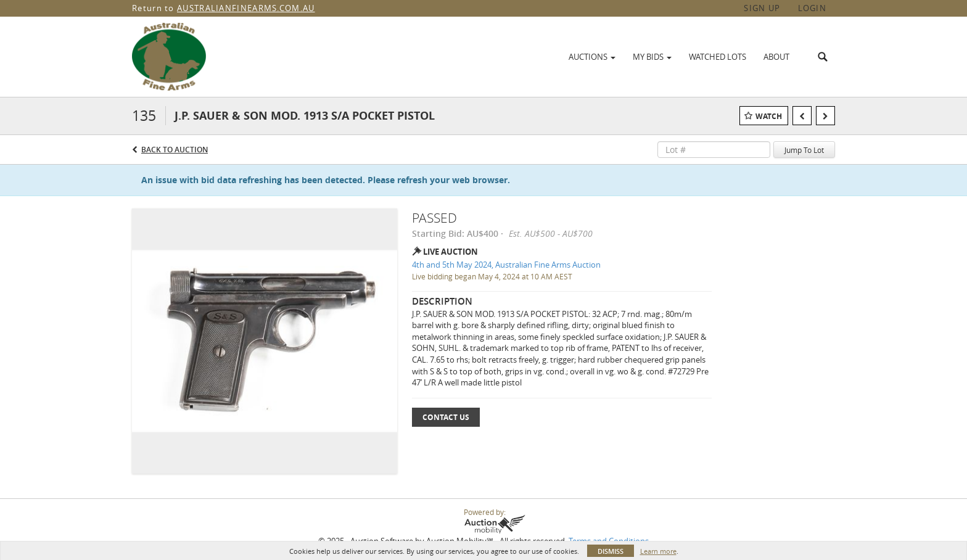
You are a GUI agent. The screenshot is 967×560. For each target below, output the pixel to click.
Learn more (658, 551)
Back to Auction (175, 150)
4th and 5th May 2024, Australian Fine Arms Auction (506, 265)
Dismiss (611, 551)
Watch (769, 116)
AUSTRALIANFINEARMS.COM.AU (246, 8)
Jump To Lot (804, 150)
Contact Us (446, 417)
